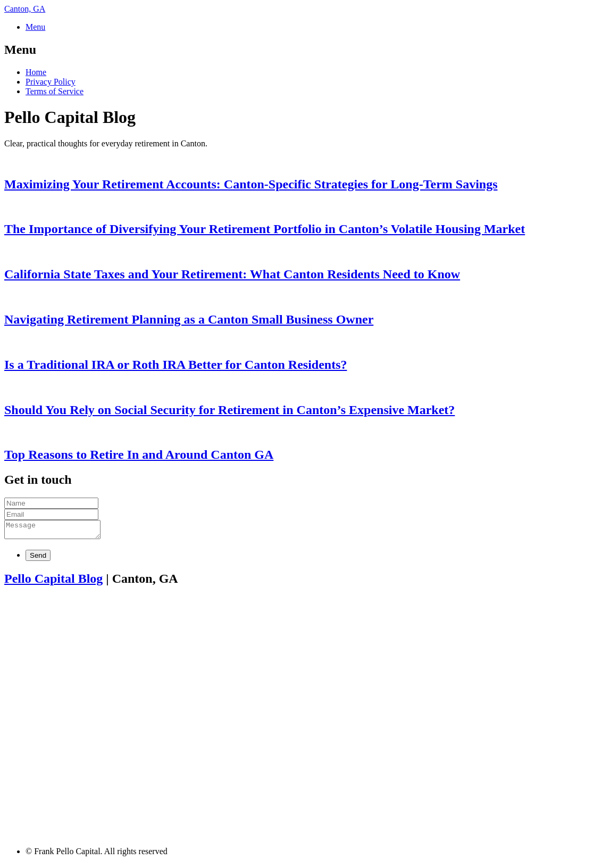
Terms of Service (55, 91)
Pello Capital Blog (53, 582)
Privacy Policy (51, 82)
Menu (35, 27)
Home (36, 72)
